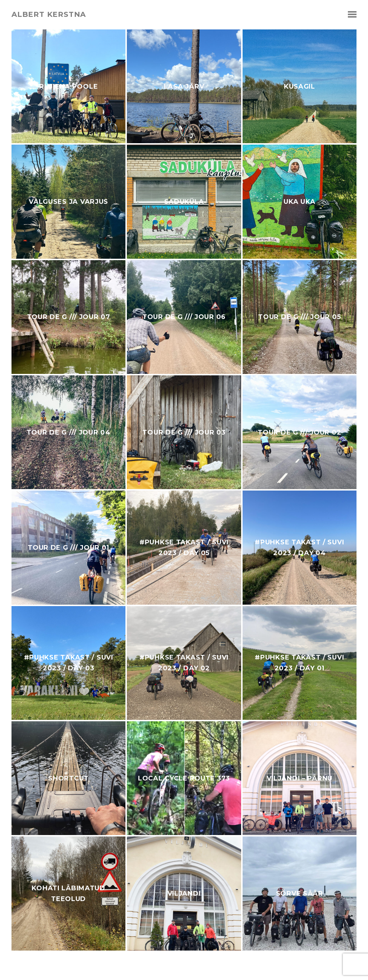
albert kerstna (49, 14)
